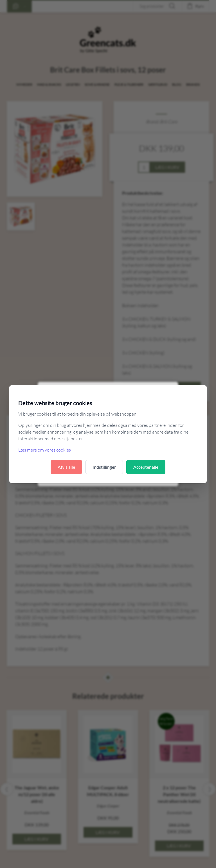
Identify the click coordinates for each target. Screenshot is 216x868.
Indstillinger (104, 467)
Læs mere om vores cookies (45, 450)
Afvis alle (66, 467)
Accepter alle (146, 467)
